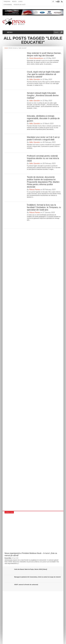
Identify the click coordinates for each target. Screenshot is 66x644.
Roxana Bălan (8, 558)
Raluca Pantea (35, 190)
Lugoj (20, 2)
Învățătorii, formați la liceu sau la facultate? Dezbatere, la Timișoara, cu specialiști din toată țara (44, 207)
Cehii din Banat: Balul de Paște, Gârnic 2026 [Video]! (31, 569)
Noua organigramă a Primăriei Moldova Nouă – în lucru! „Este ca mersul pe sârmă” (31, 554)
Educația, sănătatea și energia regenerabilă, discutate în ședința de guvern (43, 118)
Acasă (6, 48)
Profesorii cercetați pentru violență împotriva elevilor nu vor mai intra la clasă (43, 158)
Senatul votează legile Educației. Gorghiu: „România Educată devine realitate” (43, 95)
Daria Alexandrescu (36, 58)
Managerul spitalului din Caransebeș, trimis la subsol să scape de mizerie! (38, 577)
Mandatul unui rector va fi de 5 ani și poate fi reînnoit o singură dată (43, 138)
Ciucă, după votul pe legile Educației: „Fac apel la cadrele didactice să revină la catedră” (44, 74)
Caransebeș (8, 5)
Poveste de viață (20, 5)
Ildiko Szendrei (35, 79)
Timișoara (7, 2)
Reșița (14, 2)
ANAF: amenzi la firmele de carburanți (26, 585)
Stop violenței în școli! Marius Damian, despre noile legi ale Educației (44, 54)
